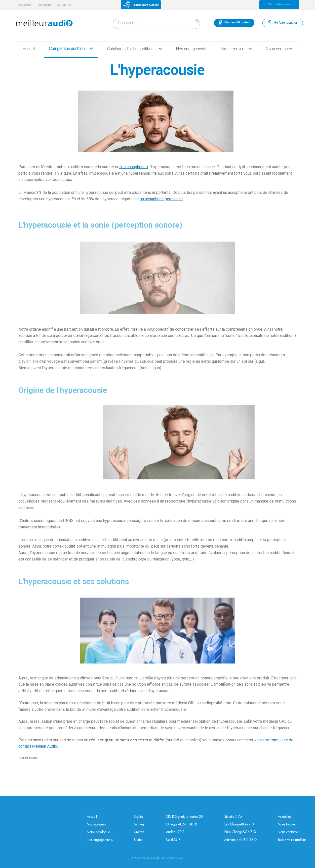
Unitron (139, 832)
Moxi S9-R (173, 840)
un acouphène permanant (161, 199)
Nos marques (96, 824)
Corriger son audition (71, 49)
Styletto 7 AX (233, 817)
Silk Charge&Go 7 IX (239, 824)
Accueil (29, 50)
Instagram (45, 5)
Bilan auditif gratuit (234, 22)
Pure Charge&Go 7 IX (240, 832)
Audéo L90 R (175, 832)
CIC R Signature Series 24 (184, 817)
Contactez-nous (279, 5)
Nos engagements (192, 50)
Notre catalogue (98, 832)
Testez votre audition (292, 840)
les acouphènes (134, 167)
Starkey (139, 824)
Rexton (139, 840)
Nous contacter (279, 50)
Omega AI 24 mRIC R (181, 824)
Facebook (25, 5)
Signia (138, 817)
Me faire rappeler (283, 22)
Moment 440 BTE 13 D (240, 840)
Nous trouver (237, 49)
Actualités (64, 5)
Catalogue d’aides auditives (135, 49)
